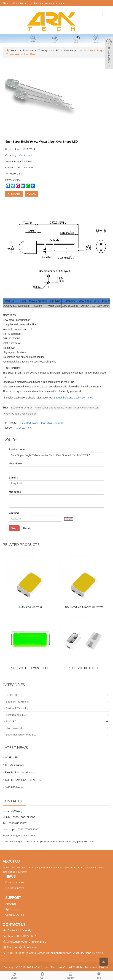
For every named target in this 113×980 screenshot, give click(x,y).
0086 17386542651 (29, 829)
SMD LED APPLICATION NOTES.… (24, 780)
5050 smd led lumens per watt (83, 607)
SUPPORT (13, 898)
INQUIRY (14, 194)
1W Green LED (23, 428)
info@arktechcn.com (23, 3)
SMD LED (11, 721)
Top (99, 975)
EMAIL (32, 194)
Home (14, 50)
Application (12, 909)
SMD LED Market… (16, 787)
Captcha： (15, 513)
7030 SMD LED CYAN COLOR (30, 668)
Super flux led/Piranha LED (21, 735)
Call (42, 975)
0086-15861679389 (54, 3)
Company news (15, 882)
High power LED (15, 728)
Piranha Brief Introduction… (21, 772)
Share (14, 975)
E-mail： (14, 478)
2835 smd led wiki (30, 607)
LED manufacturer (22, 408)
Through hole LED (49, 50)
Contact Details (15, 915)
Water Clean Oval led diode (20, 414)
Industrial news (15, 888)
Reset (27, 528)
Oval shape (71, 50)
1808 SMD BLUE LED (83, 668)
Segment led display (18, 702)
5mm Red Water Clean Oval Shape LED (43, 423)
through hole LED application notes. (74, 398)
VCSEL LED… (12, 757)
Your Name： (17, 464)
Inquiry (71, 975)
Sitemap (104, 967)
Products (28, 50)
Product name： (18, 449)
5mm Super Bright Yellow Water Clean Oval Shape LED (67, 408)
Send (14, 528)
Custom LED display (17, 708)
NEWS (10, 876)
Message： (15, 492)
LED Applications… (16, 765)
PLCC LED (11, 695)
